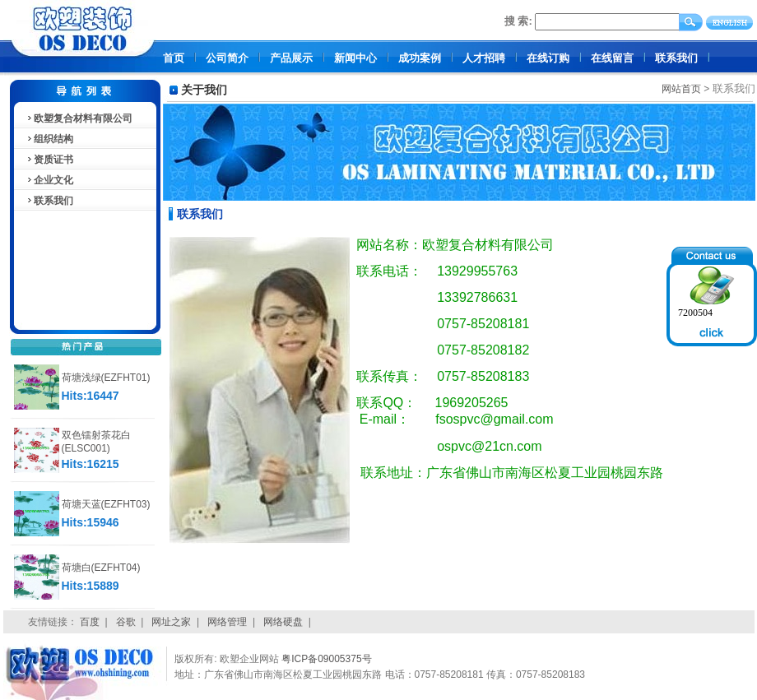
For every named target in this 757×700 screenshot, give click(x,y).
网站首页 (681, 89)
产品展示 (291, 58)
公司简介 (227, 58)
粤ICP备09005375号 (326, 659)
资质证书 (49, 160)
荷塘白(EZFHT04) (101, 568)
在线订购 (548, 58)
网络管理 (227, 622)
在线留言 (612, 58)
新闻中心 (355, 58)
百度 (90, 622)
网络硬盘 (283, 622)
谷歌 (126, 622)
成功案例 (420, 58)
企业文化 (49, 180)
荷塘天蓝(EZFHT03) (106, 504)
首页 (174, 58)
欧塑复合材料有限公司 (79, 118)
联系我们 (676, 58)
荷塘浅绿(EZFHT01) (106, 378)
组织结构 (49, 139)
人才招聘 (484, 58)
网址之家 (171, 622)
